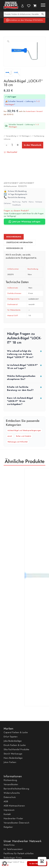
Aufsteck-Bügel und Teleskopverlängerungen (24, 430)
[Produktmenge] (12, 145)
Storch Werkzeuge (13, 754)
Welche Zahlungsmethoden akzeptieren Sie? (21, 378)
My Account (22, 6)
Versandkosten (11, 784)
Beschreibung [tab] (14, 237)
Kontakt (7, 814)
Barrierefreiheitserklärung (16, 789)
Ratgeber (8, 827)
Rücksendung (10, 780)
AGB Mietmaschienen (14, 806)
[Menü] (42, 5)
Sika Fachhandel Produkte (16, 749)
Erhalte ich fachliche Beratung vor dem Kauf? (20, 389)
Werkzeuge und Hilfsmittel (18, 442)
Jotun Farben (10, 762)
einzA (10, 436)
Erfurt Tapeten (11, 737)
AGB (6, 801)
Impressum (9, 810)
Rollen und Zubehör (24, 436)
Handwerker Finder (13, 818)
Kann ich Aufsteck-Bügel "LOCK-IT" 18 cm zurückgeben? (20, 401)
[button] (10, 152)
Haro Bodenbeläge (13, 758)
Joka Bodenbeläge (13, 741)
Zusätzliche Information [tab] (20, 243)
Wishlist (29, 6)
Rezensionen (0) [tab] (15, 248)
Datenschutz (10, 797)
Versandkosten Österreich (16, 823)
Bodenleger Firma (13, 858)
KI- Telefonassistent (13, 849)
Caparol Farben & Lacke (16, 732)
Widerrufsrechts (12, 793)
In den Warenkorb (33, 145)
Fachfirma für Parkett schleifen (19, 853)
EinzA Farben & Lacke (15, 745)
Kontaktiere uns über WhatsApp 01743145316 (26, 20)
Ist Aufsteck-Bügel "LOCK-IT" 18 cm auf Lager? (22, 367)
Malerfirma (9, 845)
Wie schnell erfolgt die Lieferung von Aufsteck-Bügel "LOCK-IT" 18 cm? (20, 354)
